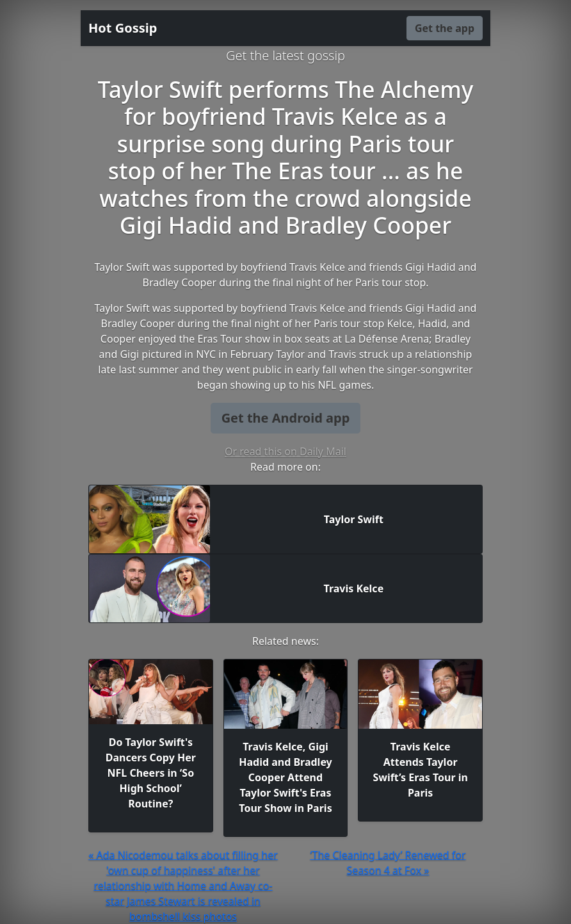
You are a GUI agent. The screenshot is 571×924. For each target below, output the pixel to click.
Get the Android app (286, 418)
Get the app (445, 28)
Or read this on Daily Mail (285, 451)
